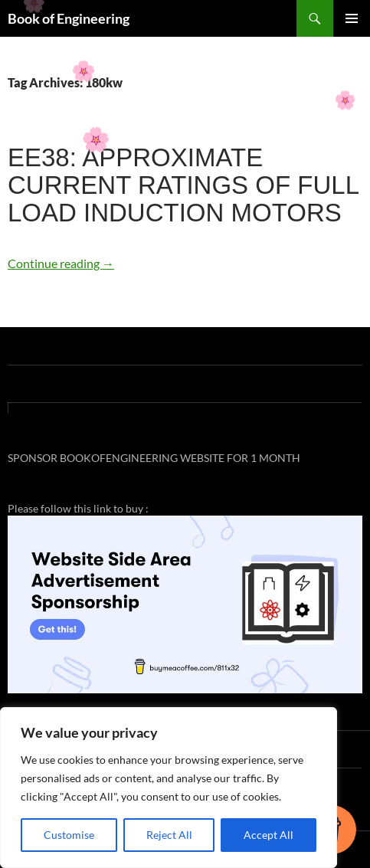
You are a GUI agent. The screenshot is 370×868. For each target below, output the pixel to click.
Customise (69, 835)
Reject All (169, 835)
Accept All (268, 835)
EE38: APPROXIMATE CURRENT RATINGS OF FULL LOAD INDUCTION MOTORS (183, 185)
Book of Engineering (69, 18)
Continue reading (61, 263)
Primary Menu (352, 18)
